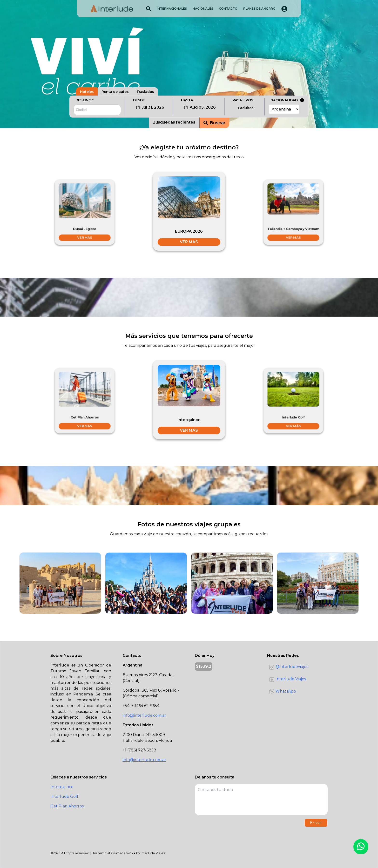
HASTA (187, 100)
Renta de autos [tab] (115, 92)
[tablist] (189, 89)
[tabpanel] (189, 112)
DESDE (139, 100)
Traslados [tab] (145, 92)
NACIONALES (203, 9)
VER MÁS (85, 238)
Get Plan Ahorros (67, 806)
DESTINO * (84, 100)
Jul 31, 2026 (150, 107)
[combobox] (97, 110)
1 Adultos (246, 108)
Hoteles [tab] (87, 92)
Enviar (316, 823)
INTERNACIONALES (172, 9)
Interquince (62, 787)
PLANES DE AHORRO (259, 9)
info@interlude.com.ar (144, 715)
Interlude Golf (64, 796)
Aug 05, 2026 (200, 107)
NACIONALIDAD (287, 100)
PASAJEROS (243, 100)
